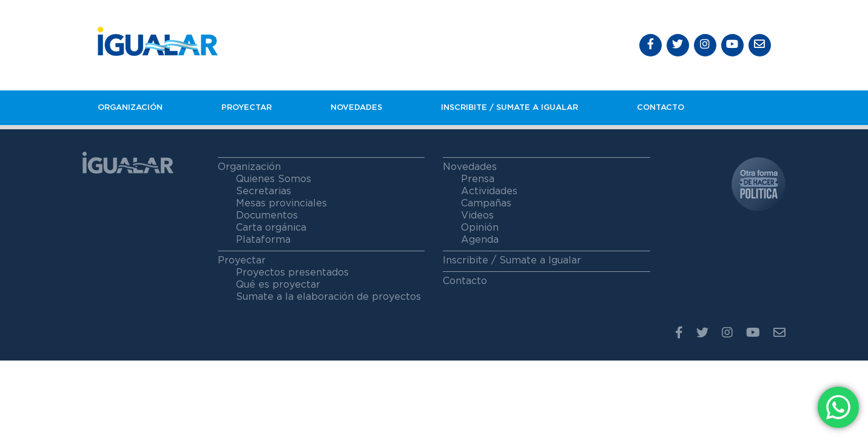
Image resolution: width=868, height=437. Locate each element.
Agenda (480, 240)
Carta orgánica (271, 228)
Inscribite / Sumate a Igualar (512, 260)
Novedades (356, 108)
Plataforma (263, 240)
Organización (130, 108)
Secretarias (264, 191)
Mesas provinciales (281, 203)
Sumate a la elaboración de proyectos (328, 297)
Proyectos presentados (292, 273)
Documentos (267, 215)
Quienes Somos (274, 179)
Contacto (661, 108)
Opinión (480, 228)
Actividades (489, 191)
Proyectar (247, 108)
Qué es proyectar (278, 285)
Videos (477, 215)
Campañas (486, 203)
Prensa (478, 179)
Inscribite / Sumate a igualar (510, 108)
